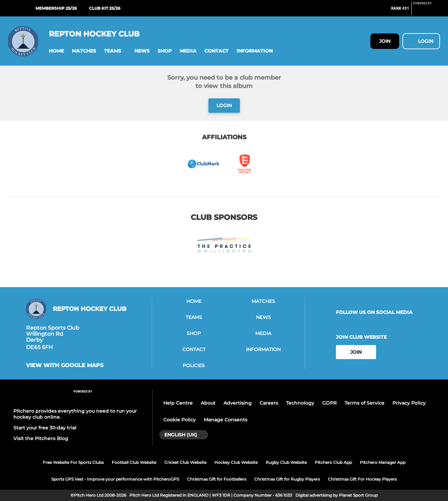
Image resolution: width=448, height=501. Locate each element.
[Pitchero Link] (427, 11)
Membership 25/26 (56, 8)
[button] (56, 51)
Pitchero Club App (333, 462)
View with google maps (65, 365)
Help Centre (178, 403)
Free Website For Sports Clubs (73, 462)
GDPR (329, 403)
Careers (269, 403)
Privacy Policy (409, 403)
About (208, 403)
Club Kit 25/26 (105, 8)
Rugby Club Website (286, 462)
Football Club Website (134, 462)
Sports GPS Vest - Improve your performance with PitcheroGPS (115, 479)
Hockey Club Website (236, 462)
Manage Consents (226, 420)
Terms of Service (365, 403)
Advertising (238, 403)
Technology (300, 403)
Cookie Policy (180, 420)
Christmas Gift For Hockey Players (362, 479)
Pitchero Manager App (383, 462)
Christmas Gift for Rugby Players (287, 479)
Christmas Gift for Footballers (217, 479)
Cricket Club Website (185, 462)
